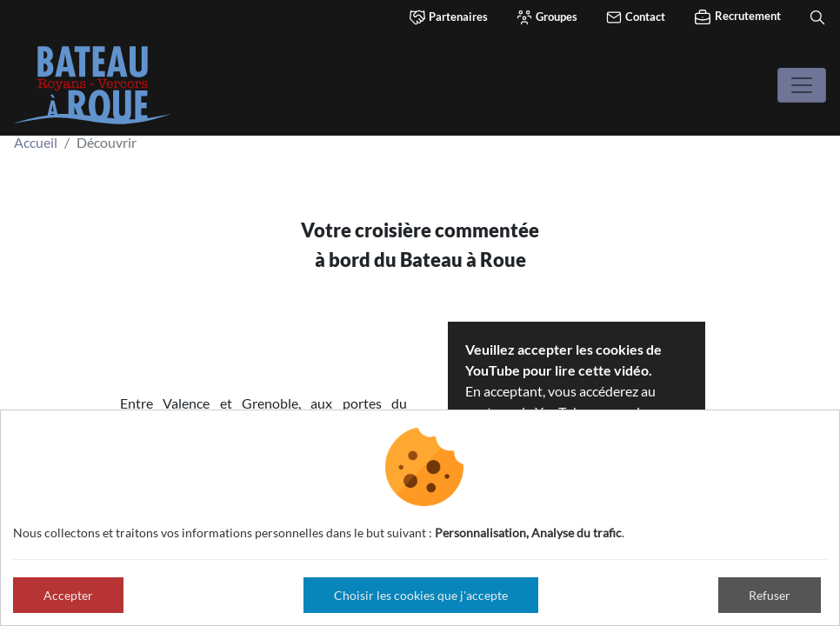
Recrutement (737, 17)
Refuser (770, 595)
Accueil (36, 142)
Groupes (547, 17)
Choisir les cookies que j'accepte (421, 595)
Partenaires (448, 17)
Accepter (68, 595)
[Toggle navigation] (802, 85)
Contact (635, 17)
